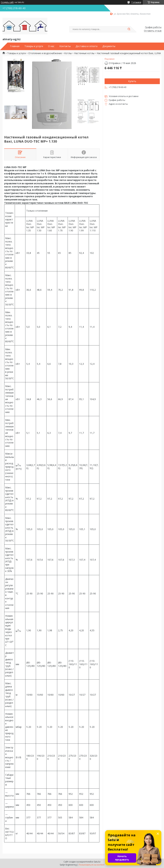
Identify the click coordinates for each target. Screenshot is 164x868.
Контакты (65, 46)
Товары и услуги (34, 46)
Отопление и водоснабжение (45, 53)
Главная (15, 46)
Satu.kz (97, 862)
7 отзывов (136, 2)
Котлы (68, 53)
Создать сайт (7, 2)
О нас (51, 46)
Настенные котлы (84, 53)
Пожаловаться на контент (92, 865)
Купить (132, 81)
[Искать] (129, 29)
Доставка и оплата (87, 46)
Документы (109, 46)
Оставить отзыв (153, 31)
